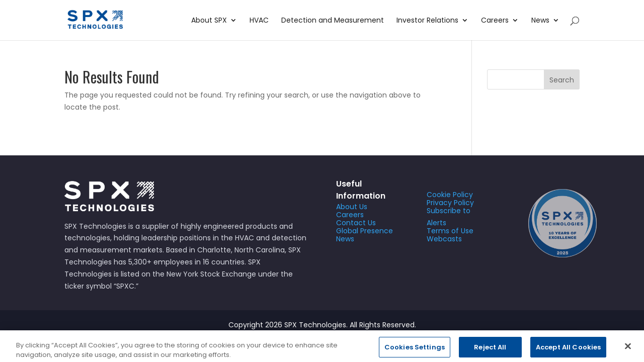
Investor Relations (427, 21)
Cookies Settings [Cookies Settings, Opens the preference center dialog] (415, 351)
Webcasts (444, 239)
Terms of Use (450, 231)
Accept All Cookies (568, 351)
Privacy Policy (450, 203)
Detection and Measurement (333, 21)
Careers (495, 21)
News (540, 21)
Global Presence (365, 231)
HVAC (259, 21)
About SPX (209, 21)
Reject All (490, 351)
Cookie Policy (450, 195)
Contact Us (356, 223)
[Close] (628, 350)
